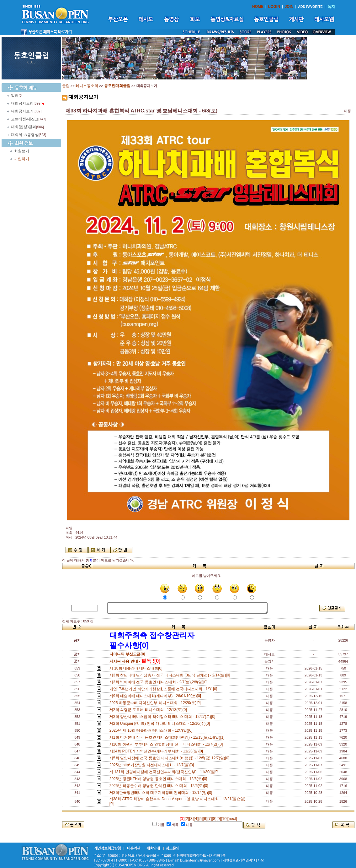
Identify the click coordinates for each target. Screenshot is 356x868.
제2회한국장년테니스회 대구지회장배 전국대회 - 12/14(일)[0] (162, 793)
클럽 (66, 86)
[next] (232, 819)
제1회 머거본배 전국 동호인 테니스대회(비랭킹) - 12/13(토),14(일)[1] (168, 737)
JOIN (289, 7)
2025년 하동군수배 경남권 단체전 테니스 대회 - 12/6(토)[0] (160, 786)
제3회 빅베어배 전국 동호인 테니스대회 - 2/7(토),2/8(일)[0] (159, 682)
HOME (258, 7)
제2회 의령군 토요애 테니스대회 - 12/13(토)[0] (149, 710)
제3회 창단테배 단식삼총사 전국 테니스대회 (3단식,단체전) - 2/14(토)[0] (171, 675)
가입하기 (22, 159)
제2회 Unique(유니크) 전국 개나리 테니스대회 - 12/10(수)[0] (161, 724)
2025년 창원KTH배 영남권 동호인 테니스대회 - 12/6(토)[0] (159, 779)
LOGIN (274, 7)
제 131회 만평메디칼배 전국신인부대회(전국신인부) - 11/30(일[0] (165, 772)
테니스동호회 (87, 86)
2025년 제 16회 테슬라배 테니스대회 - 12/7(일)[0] (152, 730)
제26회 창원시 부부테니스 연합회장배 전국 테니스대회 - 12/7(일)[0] (167, 744)
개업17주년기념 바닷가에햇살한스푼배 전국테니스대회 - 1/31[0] (164, 689)
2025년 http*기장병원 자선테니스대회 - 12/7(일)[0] (153, 765)
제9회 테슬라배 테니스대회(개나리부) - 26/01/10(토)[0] (156, 696)
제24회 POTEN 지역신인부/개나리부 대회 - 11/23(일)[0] (157, 751)
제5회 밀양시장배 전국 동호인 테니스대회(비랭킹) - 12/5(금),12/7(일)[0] (170, 758)
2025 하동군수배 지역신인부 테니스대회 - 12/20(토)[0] (156, 703)
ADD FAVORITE (310, 7)
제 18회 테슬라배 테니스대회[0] (137, 668)
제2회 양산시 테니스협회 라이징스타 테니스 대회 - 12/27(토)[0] (163, 717)
